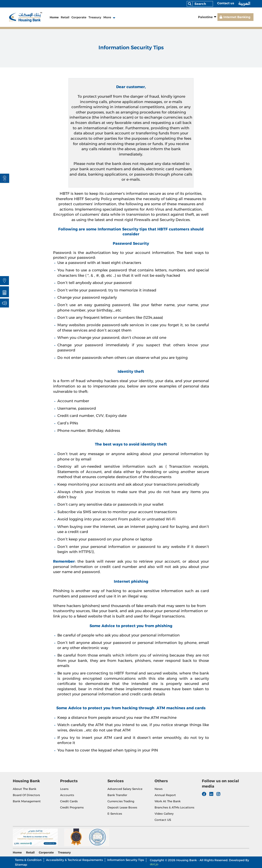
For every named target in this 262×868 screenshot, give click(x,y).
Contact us (226, 3)
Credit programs (72, 807)
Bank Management (27, 801)
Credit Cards (69, 801)
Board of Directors (26, 795)
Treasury (95, 17)
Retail (65, 17)
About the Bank (25, 789)
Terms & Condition (28, 860)
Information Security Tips (126, 860)
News (159, 789)
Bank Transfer (117, 795)
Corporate (79, 17)
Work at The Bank (168, 801)
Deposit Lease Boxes (122, 807)
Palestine (205, 17)
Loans (64, 789)
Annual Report (165, 795)
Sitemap (21, 865)
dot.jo (154, 864)
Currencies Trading (121, 801)
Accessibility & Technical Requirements (74, 860)
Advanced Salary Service (125, 789)
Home (54, 17)
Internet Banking (237, 17)
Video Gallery (164, 814)
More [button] (107, 17)
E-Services (115, 814)
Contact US (163, 820)
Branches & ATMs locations (174, 807)
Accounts (67, 795)
